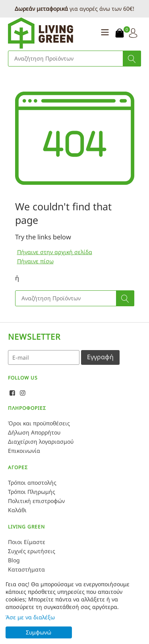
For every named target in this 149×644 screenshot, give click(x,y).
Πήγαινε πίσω (35, 261)
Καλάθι (17, 510)
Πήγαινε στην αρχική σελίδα (55, 252)
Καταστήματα (26, 569)
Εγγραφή (100, 357)
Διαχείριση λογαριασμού (41, 441)
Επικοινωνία (24, 451)
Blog (14, 560)
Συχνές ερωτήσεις (32, 551)
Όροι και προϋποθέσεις (39, 423)
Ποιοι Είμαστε (27, 542)
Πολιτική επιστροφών (36, 501)
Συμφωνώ (39, 632)
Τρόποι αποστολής (32, 483)
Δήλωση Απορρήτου (34, 432)
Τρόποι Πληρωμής (32, 492)
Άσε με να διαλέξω (30, 617)
